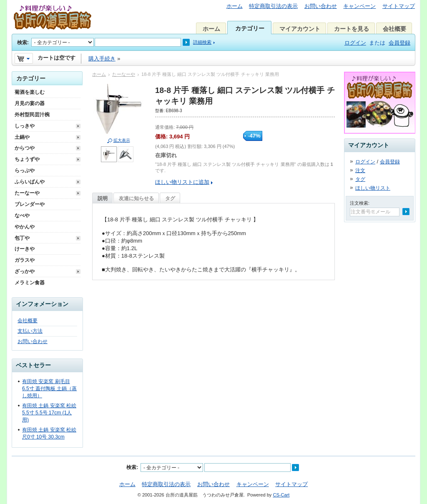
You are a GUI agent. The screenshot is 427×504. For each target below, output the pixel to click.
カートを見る (352, 29)
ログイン (355, 43)
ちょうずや (27, 159)
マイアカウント (300, 29)
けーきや (25, 249)
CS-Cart (281, 495)
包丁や (22, 238)
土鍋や (22, 137)
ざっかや (25, 271)
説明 (103, 198)
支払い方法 (30, 331)
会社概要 (394, 29)
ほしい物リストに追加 (182, 182)
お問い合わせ (321, 6)
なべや (22, 216)
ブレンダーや (30, 204)
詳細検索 (202, 42)
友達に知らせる (136, 198)
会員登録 (399, 43)
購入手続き (102, 59)
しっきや (25, 126)
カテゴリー (250, 28)
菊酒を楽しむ (30, 92)
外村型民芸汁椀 (32, 115)
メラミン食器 (30, 283)
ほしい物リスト (373, 188)
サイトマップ (399, 6)
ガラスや (25, 260)
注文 (360, 171)
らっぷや (25, 171)
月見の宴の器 (30, 103)
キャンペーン (359, 6)
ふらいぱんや (30, 182)
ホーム (235, 6)
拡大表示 (122, 140)
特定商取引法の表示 (273, 6)
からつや (25, 148)
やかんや (25, 227)
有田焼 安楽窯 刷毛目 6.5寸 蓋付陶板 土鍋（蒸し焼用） (49, 389)
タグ (170, 198)
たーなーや (124, 74)
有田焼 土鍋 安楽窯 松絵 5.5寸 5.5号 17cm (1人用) (49, 413)
